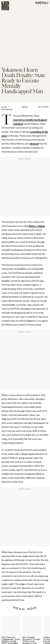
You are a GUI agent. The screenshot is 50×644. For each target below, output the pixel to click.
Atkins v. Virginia (37, 226)
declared (34, 144)
